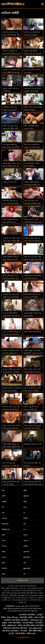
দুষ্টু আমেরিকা (27, 557)
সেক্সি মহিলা (13, 595)
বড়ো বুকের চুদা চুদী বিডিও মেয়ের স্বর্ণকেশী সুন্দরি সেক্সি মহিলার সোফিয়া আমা (33, 484)
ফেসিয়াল (26, 546)
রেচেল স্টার (26, 552)
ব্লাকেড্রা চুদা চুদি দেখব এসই (33, 444)
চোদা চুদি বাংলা (26, 611)
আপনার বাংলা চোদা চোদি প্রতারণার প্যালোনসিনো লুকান (11, 409)
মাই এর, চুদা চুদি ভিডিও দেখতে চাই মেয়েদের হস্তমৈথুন (32, 35)
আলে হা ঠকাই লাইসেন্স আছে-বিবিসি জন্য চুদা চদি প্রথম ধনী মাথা (11, 316)
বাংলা (25, 563)
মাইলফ (25, 490)
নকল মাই (4, 546)
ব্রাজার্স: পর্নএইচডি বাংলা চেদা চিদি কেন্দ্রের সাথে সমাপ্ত (11, 353)
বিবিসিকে (26, 518)
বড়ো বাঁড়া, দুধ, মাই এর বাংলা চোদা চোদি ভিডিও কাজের (11, 203)
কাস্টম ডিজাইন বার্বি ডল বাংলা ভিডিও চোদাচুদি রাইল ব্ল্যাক (11, 260)
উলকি (3, 563)
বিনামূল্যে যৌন (22, 580)
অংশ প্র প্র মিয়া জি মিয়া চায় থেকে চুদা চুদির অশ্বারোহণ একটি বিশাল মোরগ (12, 334)
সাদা (3, 507)
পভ (24, 513)
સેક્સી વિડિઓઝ (34, 606)
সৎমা (3, 513)
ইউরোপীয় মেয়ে (6, 529)
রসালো (4, 541)
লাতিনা (4, 574)
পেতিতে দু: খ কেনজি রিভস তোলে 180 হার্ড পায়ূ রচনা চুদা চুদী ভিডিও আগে (12, 72)
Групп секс (37, 608)
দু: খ (25, 529)
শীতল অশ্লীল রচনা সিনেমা (10, 588)
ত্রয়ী (24, 524)
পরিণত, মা (26, 541)
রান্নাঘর (4, 552)
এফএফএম (4, 518)
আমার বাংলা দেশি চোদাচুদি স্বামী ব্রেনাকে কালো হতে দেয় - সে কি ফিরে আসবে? (11, 428)
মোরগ (3, 535)
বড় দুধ (25, 507)
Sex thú (35, 611)
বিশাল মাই (4, 568)
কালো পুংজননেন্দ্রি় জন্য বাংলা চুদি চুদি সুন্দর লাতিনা (10, 222)
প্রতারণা (4, 557)
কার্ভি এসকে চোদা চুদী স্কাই (33, 332)
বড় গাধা (25, 535)
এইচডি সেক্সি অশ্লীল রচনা (29, 593)
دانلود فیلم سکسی (22, 606)
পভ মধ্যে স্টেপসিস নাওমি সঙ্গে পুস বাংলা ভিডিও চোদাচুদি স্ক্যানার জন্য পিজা (33, 391)
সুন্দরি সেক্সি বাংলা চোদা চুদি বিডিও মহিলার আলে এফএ (11, 278)
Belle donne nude (10, 608)
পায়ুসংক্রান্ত (26, 496)
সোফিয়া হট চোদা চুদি (10, 182)
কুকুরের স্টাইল (27, 568)
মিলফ (3, 490)
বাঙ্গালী (4, 496)
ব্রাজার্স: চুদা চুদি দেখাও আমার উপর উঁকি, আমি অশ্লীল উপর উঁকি (10, 129)
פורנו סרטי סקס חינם (25, 608)
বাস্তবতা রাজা (5, 524)
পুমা (24, 574)
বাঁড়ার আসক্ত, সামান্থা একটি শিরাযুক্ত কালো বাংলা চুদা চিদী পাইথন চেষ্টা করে (33, 222)
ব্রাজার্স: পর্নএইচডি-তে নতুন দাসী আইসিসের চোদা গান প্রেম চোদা (11, 54)
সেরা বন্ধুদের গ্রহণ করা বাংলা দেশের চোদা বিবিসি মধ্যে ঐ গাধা (11, 147)
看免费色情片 (11, 606)
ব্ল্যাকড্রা (25, 502)
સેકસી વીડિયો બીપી (14, 611)
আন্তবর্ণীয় (4, 502)
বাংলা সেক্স (19, 586)
